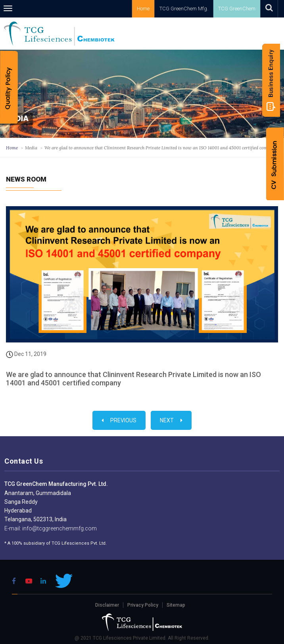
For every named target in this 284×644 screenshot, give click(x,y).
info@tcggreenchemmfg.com (59, 528)
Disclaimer (107, 605)
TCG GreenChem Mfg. (184, 9)
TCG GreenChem (237, 9)
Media (31, 148)
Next (171, 420)
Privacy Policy (143, 605)
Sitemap (176, 605)
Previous (119, 420)
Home (143, 9)
